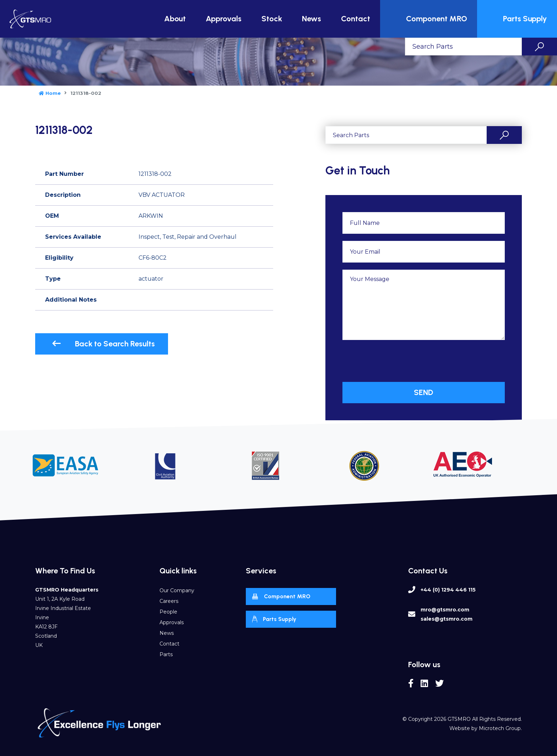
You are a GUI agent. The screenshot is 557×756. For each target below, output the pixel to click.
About (175, 19)
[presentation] (396, 361)
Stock (272, 19)
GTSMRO (459, 719)
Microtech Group (500, 728)
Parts (166, 654)
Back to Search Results (103, 344)
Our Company (177, 590)
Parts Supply (518, 19)
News (312, 19)
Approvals (224, 19)
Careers (169, 601)
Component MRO (429, 19)
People (168, 612)
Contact (356, 19)
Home (50, 93)
